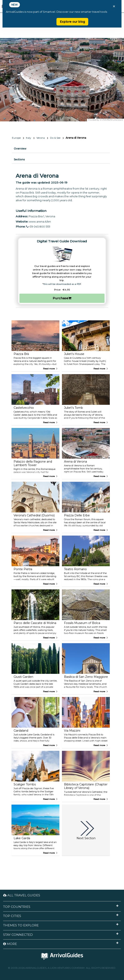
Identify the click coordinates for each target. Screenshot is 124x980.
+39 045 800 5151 (38, 226)
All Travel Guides (22, 895)
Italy (29, 138)
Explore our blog (72, 22)
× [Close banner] (114, 6)
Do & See (55, 138)
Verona (41, 138)
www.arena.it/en (40, 221)
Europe (16, 138)
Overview (20, 149)
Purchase (62, 298)
